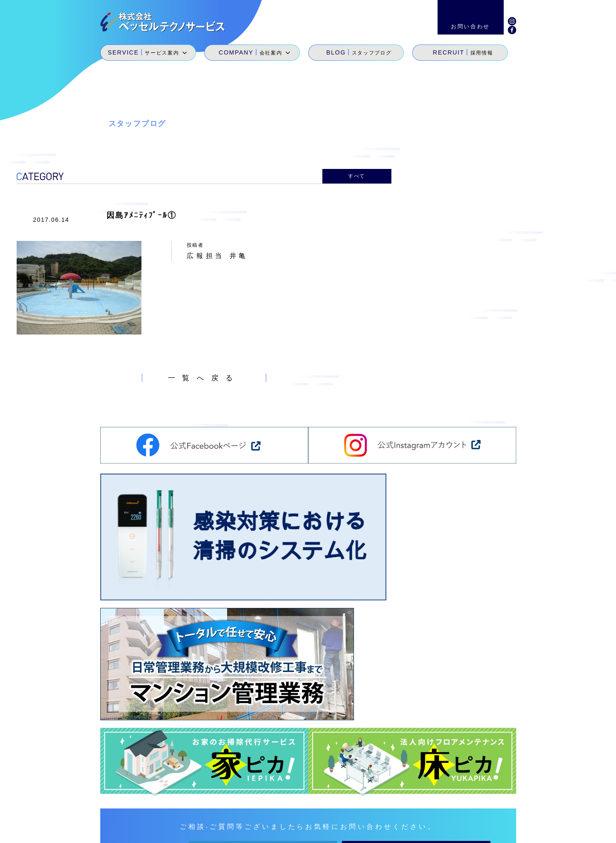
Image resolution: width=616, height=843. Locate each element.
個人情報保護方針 (517, 831)
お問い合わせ (492, 802)
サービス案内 (330, 802)
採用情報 (452, 802)
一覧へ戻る (204, 376)
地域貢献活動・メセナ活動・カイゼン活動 (413, 813)
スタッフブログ (411, 802)
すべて (357, 175)
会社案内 (369, 802)
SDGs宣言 (327, 813)
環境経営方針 (460, 831)
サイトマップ (409, 831)
